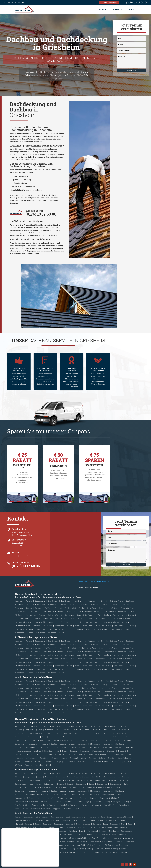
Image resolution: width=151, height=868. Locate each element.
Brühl (58, 730)
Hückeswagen (129, 737)
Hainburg (70, 612)
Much (66, 747)
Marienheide (83, 744)
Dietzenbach (115, 604)
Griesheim (103, 608)
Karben (42, 615)
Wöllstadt (63, 633)
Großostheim (22, 612)
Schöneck (130, 626)
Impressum (83, 582)
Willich (114, 762)
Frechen (89, 733)
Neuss (74, 747)
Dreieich (126, 604)
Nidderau (52, 622)
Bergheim (114, 726)
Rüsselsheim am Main (103, 626)
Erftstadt (29, 733)
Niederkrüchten (98, 751)
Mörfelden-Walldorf (85, 619)
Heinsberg (74, 737)
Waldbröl (38, 762)
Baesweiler (94, 726)
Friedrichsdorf (70, 608)
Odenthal (30, 754)
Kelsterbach (69, 615)
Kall (49, 740)
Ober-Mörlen (78, 622)
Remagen (82, 754)
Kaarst (43, 740)
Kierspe (65, 740)
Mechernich (95, 744)
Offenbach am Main (23, 626)
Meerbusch (120, 744)
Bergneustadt (30, 730)
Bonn (40, 730)
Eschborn (48, 608)
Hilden (105, 737)
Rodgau (69, 626)
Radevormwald (60, 754)
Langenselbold (22, 619)
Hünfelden (19, 615)
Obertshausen (105, 622)
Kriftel (98, 615)
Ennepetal (19, 733)
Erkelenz (39, 733)
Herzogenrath (94, 737)
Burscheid (67, 730)
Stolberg (102, 758)
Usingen (105, 629)
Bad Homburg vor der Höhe (71, 601)
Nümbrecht (19, 754)
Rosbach (131, 754)
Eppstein (29, 608)
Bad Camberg (53, 601)
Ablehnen (48, 858)
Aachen (18, 726)
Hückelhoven (115, 737)
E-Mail (15, 552)
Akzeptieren (48, 854)
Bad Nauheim (90, 601)
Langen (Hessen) (128, 615)
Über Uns (131, 9)
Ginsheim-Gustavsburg (87, 608)
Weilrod (30, 633)
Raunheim (37, 626)
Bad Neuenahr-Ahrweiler (77, 726)
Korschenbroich (97, 740)
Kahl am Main (31, 615)
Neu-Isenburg (33, 622)
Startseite (102, 9)
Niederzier (111, 751)
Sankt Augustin (31, 758)
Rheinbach (104, 754)
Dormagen (77, 730)
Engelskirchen (124, 730)
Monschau (57, 747)
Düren (87, 730)
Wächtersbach (117, 629)
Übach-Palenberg (125, 758)
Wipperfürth (125, 762)
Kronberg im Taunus (111, 615)
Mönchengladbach (33, 747)
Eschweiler (67, 733)
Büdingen (63, 604)
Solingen (92, 758)
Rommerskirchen (118, 754)
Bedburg (104, 726)
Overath (40, 754)
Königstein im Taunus (85, 615)
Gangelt (98, 733)
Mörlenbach (100, 619)
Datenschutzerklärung (100, 582)
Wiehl (106, 762)
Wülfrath (18, 765)
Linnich (63, 744)
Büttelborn (74, 604)
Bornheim (49, 730)
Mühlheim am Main (115, 619)
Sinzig (84, 758)
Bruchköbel (52, 604)
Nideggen (83, 747)
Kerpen (57, 740)
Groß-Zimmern (49, 612)
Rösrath (20, 758)
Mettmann (19, 747)
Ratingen (72, 754)
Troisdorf (112, 758)
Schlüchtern (119, 626)
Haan (44, 737)
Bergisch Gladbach (124, 817)
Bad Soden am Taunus (115, 601)
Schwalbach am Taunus (26, 629)
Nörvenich (122, 751)
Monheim (47, 747)
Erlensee (39, 608)
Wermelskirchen (84, 762)
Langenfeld (127, 740)
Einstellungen (12, 858)
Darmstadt (95, 604)
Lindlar (54, 744)
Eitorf (105, 730)
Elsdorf (113, 730)
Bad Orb (101, 601)
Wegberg (60, 762)
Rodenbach (48, 626)
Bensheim (41, 604)
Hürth (19, 740)
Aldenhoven (29, 726)
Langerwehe (20, 744)
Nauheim (129, 619)
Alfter (38, 726)
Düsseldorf (96, 730)
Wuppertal (29, 765)
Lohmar (72, 744)
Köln (73, 740)
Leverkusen (44, 744)
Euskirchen (78, 733)
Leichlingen (32, 744)
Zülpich (48, 765)
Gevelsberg (121, 733)
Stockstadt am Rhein (75, 629)
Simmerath (74, 758)
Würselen (39, 765)
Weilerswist (70, 762)
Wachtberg (27, 762)
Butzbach (84, 604)
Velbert (18, 762)
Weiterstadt (40, 633)
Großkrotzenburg (127, 608)
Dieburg (104, 604)
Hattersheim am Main (92, 612)
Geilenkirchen (109, 733)
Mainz (72, 619)
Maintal (64, 619)
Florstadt (59, 608)
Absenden (131, 71)
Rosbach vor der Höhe (84, 626)
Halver (52, 737)
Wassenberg (49, 762)
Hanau (79, 612)
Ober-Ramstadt (91, 622)
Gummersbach (34, 737)
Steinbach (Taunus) (57, 629)
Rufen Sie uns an (20, 563)
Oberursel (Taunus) (120, 622)
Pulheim (49, 754)
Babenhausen (40, 601)
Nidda (43, 622)
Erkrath (48, 733)
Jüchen (27, 740)
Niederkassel (94, 747)
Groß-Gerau (114, 608)
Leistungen (115, 9)
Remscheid (93, 754)
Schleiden (44, 758)
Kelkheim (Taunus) (55, 615)
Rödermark (59, 626)
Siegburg (64, 758)
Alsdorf (46, 726)
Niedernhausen (64, 622)
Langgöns (34, 619)
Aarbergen (19, 601)
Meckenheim (108, 744)
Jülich (35, 740)
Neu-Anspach (20, 622)
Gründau (60, 612)
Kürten (118, 740)
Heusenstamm (109, 612)
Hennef (83, 737)
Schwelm (54, 758)
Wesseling (97, 762)
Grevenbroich (20, 737)
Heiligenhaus (62, 737)
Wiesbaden (52, 633)
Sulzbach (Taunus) (92, 629)
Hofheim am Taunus (125, 612)
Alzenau (29, 601)
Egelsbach (19, 608)
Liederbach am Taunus (50, 619)
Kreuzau (109, 740)
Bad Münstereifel (59, 726)
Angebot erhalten (109, 2)
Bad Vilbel (30, 604)
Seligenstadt (42, 629)
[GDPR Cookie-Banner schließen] (57, 852)
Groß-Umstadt (35, 612)
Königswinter (83, 740)
